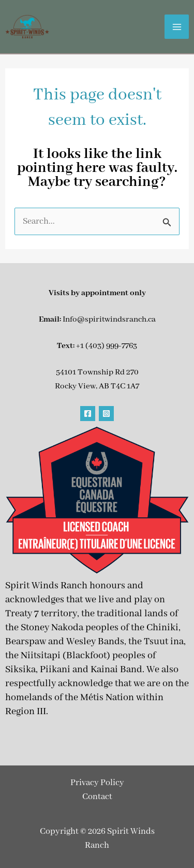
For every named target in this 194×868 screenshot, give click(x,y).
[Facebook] (88, 414)
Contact (97, 797)
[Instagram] (106, 414)
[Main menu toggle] (177, 27)
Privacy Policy (97, 783)
